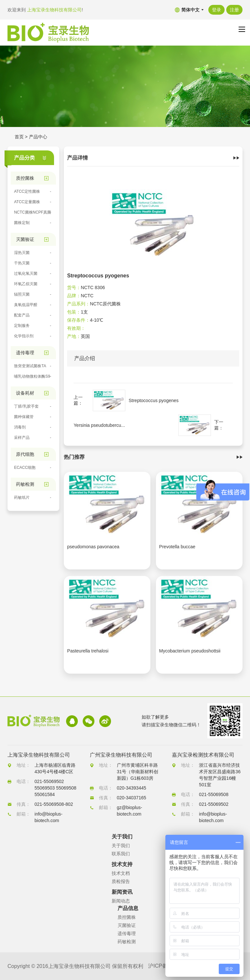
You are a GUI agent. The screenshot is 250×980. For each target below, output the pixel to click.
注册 (234, 10)
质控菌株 (127, 917)
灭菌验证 (127, 925)
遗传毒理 (127, 933)
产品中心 (38, 137)
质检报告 (121, 881)
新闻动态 (121, 901)
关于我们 (121, 846)
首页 (19, 137)
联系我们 (121, 854)
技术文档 (121, 873)
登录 (216, 10)
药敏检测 (127, 942)
